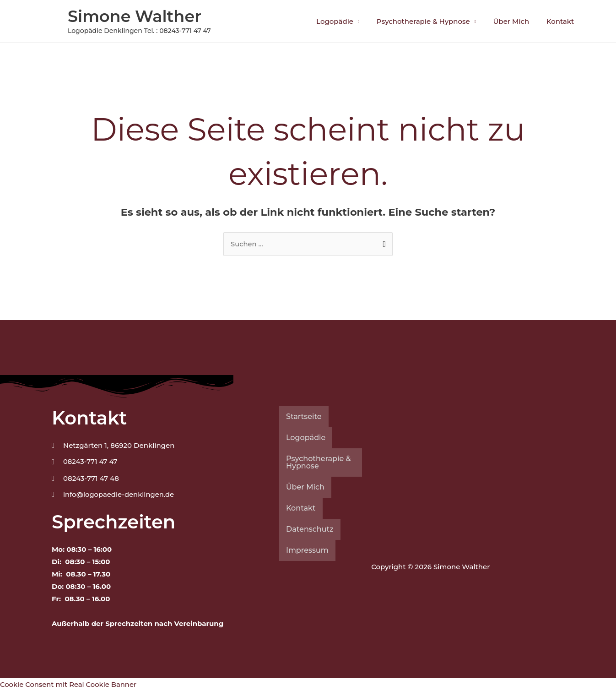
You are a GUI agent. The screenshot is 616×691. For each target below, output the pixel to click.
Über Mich (516, 21)
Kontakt (562, 21)
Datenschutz (310, 530)
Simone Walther (135, 16)
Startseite (304, 417)
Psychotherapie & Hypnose (432, 21)
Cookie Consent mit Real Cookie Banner (69, 685)
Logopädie (347, 21)
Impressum (307, 551)
